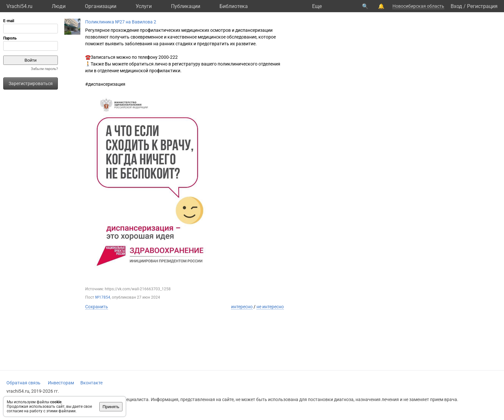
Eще (317, 6)
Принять (111, 407)
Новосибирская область (418, 6)
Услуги (144, 6)
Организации (101, 6)
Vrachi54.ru (19, 6)
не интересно (270, 307)
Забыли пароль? (44, 69)
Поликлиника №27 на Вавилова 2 (121, 22)
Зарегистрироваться (31, 83)
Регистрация (482, 6)
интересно (242, 307)
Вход (456, 6)
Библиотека (234, 6)
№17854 (103, 297)
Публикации (186, 6)
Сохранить (97, 307)
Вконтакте (91, 383)
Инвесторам (61, 383)
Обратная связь (23, 383)
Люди (59, 6)
